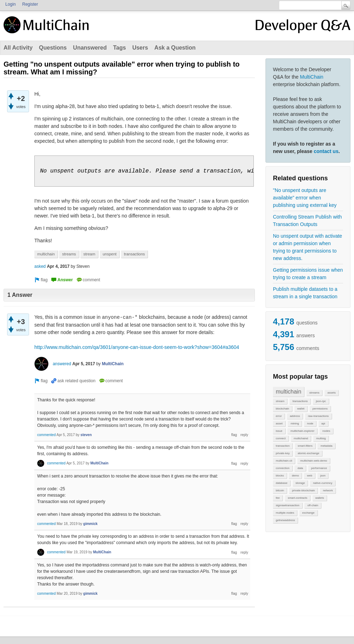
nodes (326, 431)
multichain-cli (284, 461)
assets (332, 393)
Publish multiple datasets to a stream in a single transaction (305, 293)
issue (279, 431)
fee (278, 498)
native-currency (323, 483)
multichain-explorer (302, 431)
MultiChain (312, 77)
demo (295, 476)
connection (283, 468)
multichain (289, 392)
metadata (326, 446)
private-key (283, 453)
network (328, 490)
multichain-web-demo (314, 461)
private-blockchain (303, 490)
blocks (280, 476)
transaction (283, 446)
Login (10, 4)
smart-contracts (298, 498)
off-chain (313, 505)
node (310, 423)
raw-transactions (318, 416)
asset (279, 423)
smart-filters (305, 446)
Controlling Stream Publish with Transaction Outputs (307, 221)
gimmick (90, 524)
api (323, 423)
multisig (321, 438)
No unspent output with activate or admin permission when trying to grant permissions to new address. (307, 247)
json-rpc (321, 401)
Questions (53, 48)
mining (295, 423)
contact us (326, 151)
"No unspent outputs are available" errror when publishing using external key (305, 198)
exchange (309, 513)
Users (140, 48)
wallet (301, 409)
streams (314, 393)
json (323, 476)
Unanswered (90, 48)
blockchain (282, 409)
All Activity (18, 48)
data (300, 468)
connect (281, 438)
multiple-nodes (285, 513)
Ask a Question (175, 48)
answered (62, 364)
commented (46, 435)
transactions (300, 401)
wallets (320, 498)
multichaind (301, 438)
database (282, 483)
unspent (110, 254)
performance (319, 468)
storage (300, 483)
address (295, 416)
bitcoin (280, 490)
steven (86, 435)
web (310, 476)
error (279, 416)
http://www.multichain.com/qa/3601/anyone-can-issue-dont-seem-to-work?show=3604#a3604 (137, 347)
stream (280, 401)
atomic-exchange (309, 453)
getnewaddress (285, 520)
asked (40, 266)
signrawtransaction (288, 505)
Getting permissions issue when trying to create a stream (308, 274)
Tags (119, 48)
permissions (320, 409)
